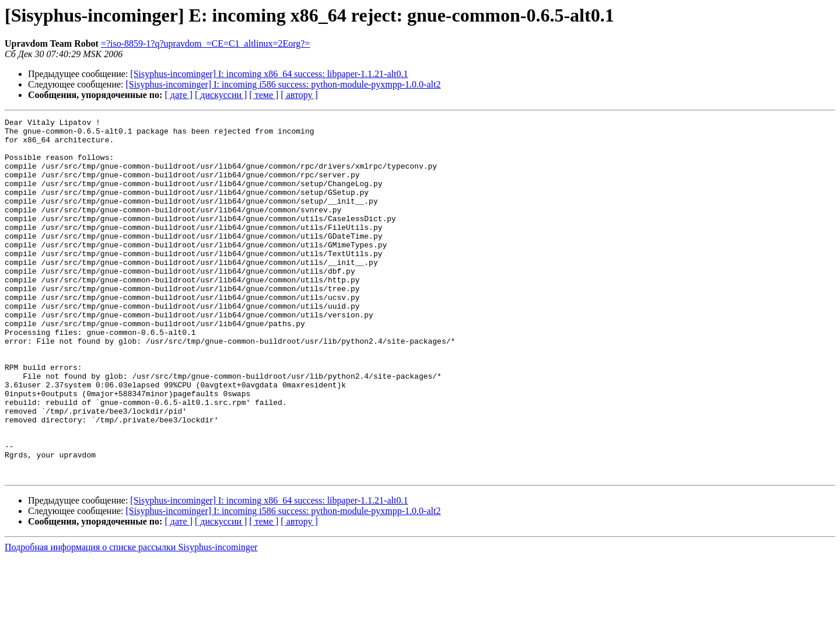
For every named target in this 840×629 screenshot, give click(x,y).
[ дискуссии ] (221, 95)
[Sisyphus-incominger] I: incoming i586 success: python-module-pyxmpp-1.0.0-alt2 (283, 84)
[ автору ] (299, 95)
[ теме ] (264, 95)
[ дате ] (178, 95)
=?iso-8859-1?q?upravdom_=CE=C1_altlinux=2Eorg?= (206, 43)
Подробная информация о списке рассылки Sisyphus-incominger (131, 619)
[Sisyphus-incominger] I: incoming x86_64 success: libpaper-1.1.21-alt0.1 (269, 74)
